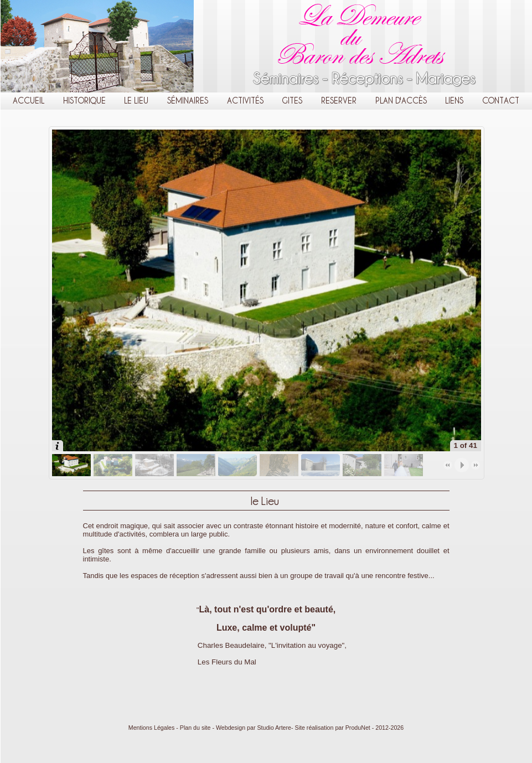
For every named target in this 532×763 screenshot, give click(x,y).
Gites (292, 100)
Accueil (29, 100)
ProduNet (358, 728)
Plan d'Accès (401, 100)
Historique (84, 100)
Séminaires (188, 100)
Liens (454, 100)
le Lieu (136, 100)
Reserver (339, 100)
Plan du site (195, 728)
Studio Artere (274, 728)
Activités (245, 100)
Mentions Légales (152, 728)
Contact (501, 100)
